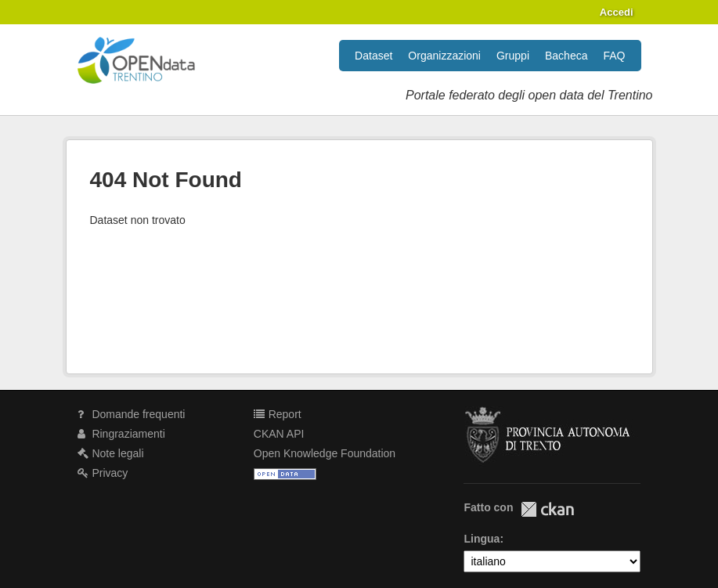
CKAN (547, 509)
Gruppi (513, 56)
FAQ (614, 56)
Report (278, 414)
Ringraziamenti (121, 434)
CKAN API (279, 434)
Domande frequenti (132, 414)
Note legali (111, 453)
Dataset (373, 56)
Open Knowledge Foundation (325, 453)
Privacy (103, 473)
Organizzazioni (444, 56)
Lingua (482, 539)
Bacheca (566, 56)
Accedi (617, 12)
